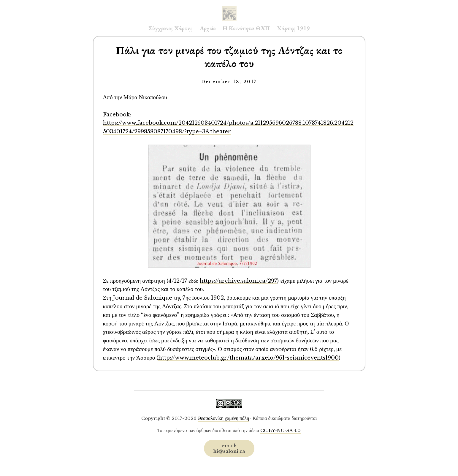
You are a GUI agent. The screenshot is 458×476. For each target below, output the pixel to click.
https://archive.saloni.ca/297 (238, 281)
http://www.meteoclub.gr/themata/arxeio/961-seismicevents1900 (248, 358)
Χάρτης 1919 (293, 28)
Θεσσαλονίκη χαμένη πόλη (224, 418)
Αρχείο (208, 28)
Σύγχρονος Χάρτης (171, 28)
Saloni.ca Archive (229, 8)
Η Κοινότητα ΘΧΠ (246, 28)
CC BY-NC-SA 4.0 (280, 430)
